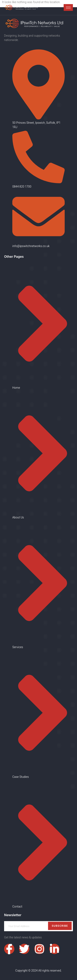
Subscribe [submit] (60, 926)
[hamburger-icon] (68, 8)
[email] (38, 926)
